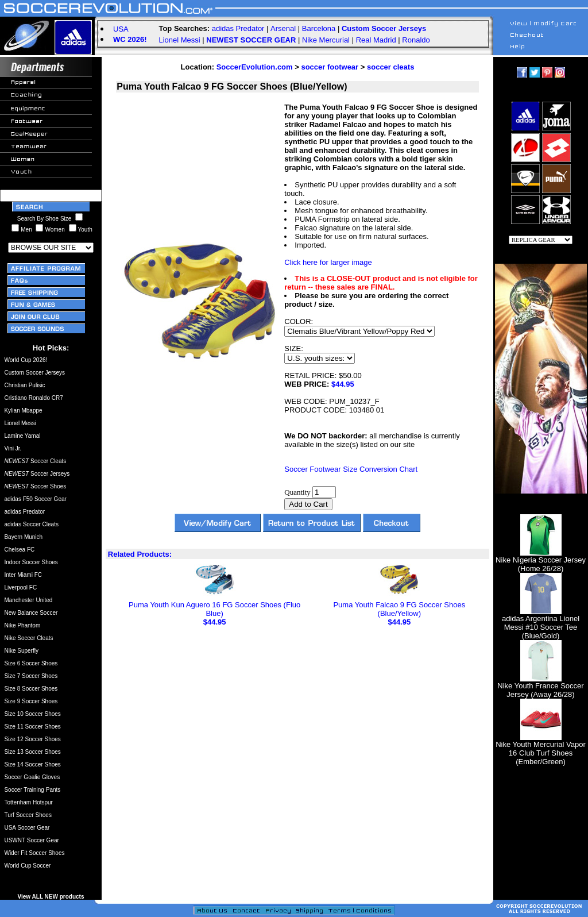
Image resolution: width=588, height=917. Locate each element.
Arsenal (283, 28)
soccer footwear (330, 67)
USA (121, 29)
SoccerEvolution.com (255, 67)
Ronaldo (416, 40)
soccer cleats (390, 67)
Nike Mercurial (326, 40)
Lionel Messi (179, 40)
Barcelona (319, 28)
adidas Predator (238, 28)
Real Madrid (376, 40)
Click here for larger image (328, 262)
